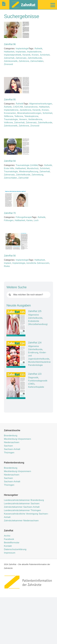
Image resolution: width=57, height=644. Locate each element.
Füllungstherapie (24, 217)
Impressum (10, 553)
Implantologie (22, 49)
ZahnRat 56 (10, 256)
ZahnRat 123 (35, 374)
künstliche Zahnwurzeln (38, 263)
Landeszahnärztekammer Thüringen (22, 510)
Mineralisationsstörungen (29, 113)
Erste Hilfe (9, 168)
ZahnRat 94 (10, 161)
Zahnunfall (23, 178)
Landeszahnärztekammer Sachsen (22, 504)
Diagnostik (33, 378)
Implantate (21, 52)
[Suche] (10, 295)
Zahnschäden (37, 61)
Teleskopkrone (31, 116)
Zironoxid (8, 64)
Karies (30, 220)
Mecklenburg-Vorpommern (18, 439)
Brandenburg (11, 436)
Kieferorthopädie (36, 387)
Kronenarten (10, 113)
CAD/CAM (18, 107)
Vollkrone (8, 123)
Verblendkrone (35, 119)
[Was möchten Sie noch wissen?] (28, 295)
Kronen (35, 55)
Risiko (7, 266)
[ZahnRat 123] (16, 386)
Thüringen (9, 453)
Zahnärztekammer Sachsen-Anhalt (22, 507)
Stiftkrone (9, 116)
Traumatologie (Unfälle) (27, 165)
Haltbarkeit (9, 52)
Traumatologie (11, 119)
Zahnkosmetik (11, 61)
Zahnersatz (21, 58)
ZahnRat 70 (10, 213)
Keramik (26, 55)
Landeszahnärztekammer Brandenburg (24, 500)
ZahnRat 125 (35, 311)
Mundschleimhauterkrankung (42, 362)
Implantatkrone (34, 52)
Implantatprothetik (13, 55)
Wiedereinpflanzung (29, 172)
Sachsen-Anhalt (12, 449)
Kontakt (8, 546)
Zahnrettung (37, 175)
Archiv (7, 536)
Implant (8, 263)
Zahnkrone (24, 61)
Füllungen (9, 220)
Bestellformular (12, 543)
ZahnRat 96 (10, 44)
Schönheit (45, 55)
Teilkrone (19, 116)
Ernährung (33, 353)
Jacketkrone (25, 110)
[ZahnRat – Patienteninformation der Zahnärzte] (28, 576)
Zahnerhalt (9, 58)
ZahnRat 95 (10, 100)
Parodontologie (35, 365)
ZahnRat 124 (35, 343)
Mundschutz (33, 168)
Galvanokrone (31, 107)
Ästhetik (38, 49)
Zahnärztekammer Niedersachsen (21, 521)
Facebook (9, 539)
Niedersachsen (12, 442)
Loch (36, 220)
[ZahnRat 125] (16, 323)
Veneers (23, 119)
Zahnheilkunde (35, 58)
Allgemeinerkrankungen (41, 104)
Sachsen (8, 446)
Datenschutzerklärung (15, 549)
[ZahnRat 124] (16, 354)
